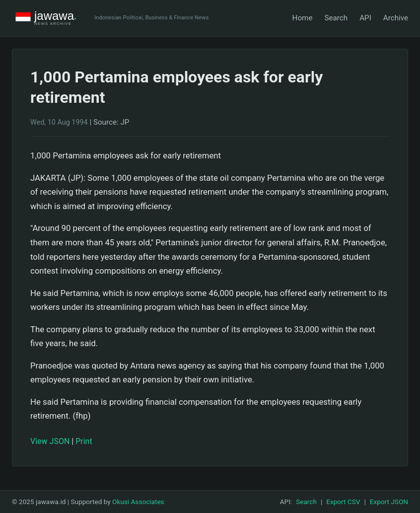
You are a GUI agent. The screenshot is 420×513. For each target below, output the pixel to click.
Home (303, 18)
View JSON (50, 441)
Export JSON (389, 502)
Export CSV (343, 502)
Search (336, 18)
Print (84, 441)
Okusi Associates (138, 502)
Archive (396, 18)
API (365, 18)
